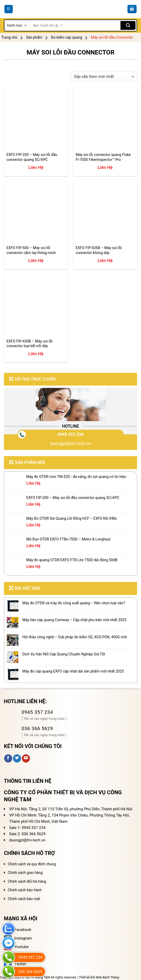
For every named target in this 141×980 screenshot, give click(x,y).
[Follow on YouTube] (26, 758)
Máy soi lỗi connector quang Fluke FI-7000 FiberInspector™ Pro (103, 157)
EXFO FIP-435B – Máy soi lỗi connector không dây (99, 250)
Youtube (16, 947)
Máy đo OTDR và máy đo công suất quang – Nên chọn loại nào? (74, 603)
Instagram (18, 938)
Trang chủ (9, 37)
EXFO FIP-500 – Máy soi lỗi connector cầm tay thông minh (31, 250)
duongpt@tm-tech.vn (70, 443)
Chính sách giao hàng (25, 873)
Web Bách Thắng (107, 977)
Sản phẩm (34, 37)
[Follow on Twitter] (17, 758)
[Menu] (9, 9)
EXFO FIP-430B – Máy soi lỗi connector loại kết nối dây (30, 344)
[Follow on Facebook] (8, 758)
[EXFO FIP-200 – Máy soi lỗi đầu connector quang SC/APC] (36, 120)
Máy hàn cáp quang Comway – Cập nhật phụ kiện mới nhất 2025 (74, 620)
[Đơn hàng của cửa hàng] (104, 77)
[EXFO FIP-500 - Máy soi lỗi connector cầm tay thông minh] (36, 213)
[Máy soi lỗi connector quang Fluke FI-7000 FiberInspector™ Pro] (105, 120)
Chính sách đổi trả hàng (27, 881)
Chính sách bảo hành (25, 890)
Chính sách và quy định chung (32, 864)
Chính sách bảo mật (24, 899)
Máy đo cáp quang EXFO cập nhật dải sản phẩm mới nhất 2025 (73, 671)
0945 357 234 (70, 434)
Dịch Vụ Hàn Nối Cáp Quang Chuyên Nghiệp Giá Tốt (64, 654)
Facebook (18, 930)
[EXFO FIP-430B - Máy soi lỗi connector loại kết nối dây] (36, 306)
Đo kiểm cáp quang (67, 37)
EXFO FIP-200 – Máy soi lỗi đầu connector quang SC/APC (32, 157)
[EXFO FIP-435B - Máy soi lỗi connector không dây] (105, 213)
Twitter (15, 964)
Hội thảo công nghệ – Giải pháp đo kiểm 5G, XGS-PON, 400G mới (75, 637)
